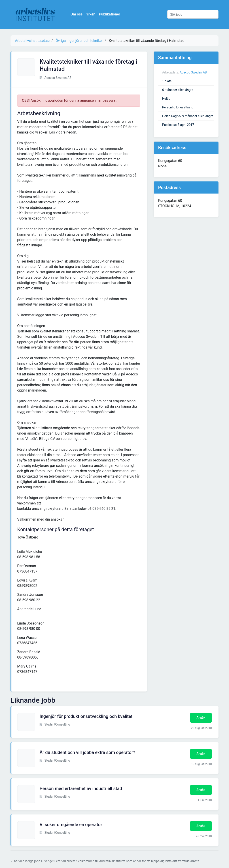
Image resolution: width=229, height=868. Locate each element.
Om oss (76, 14)
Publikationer (109, 14)
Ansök (201, 718)
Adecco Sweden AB (193, 72)
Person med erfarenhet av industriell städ (81, 788)
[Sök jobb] (193, 14)
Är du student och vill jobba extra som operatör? (87, 752)
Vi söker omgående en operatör (71, 825)
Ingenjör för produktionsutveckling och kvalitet (86, 716)
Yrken (91, 14)
